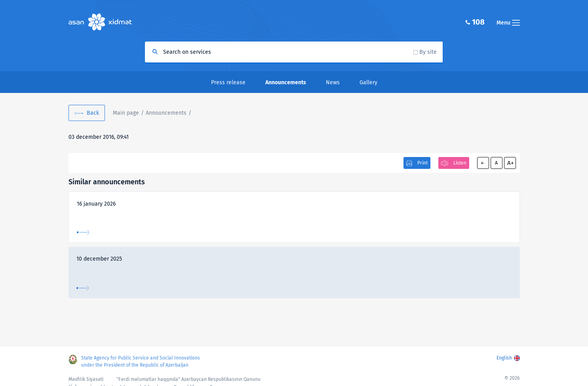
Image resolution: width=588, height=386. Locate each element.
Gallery (368, 82)
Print (422, 163)
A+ (510, 163)
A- (483, 163)
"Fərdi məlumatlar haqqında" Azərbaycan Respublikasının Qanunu (188, 379)
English (504, 358)
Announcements (166, 113)
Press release (228, 82)
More (83, 232)
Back (93, 113)
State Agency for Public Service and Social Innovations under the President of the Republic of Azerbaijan (141, 361)
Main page (126, 113)
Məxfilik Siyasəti (86, 379)
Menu (508, 23)
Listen (460, 163)
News (333, 82)
